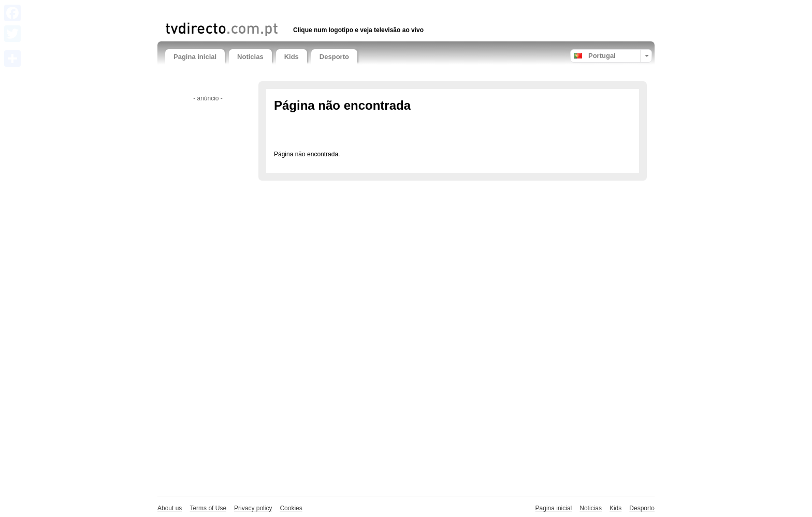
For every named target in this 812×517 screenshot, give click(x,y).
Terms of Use (208, 508)
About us (170, 508)
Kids (292, 57)
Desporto (334, 57)
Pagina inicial (195, 57)
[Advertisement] (286, 9)
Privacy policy (253, 508)
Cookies (291, 508)
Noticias (250, 57)
